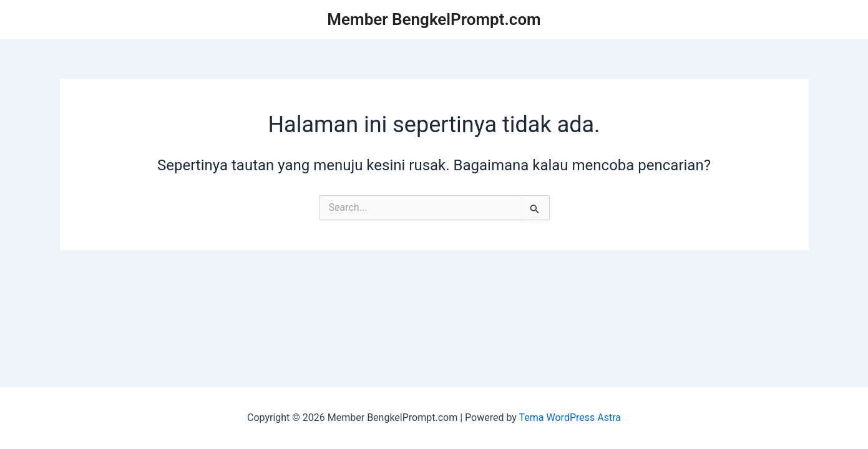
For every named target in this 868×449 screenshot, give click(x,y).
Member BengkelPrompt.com (434, 19)
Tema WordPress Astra (570, 418)
